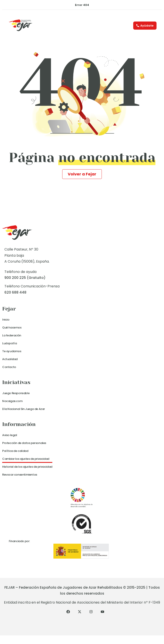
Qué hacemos (12, 327)
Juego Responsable (16, 393)
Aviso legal (10, 435)
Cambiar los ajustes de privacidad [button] (26, 459)
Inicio (6, 320)
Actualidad (10, 359)
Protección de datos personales (24, 443)
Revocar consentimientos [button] (20, 475)
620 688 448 (15, 292)
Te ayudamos (12, 351)
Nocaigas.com (12, 401)
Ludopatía (9, 343)
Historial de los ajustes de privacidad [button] (27, 467)
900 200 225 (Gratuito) (25, 278)
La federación (12, 335)
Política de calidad (15, 451)
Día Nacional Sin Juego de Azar (24, 409)
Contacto (9, 367)
